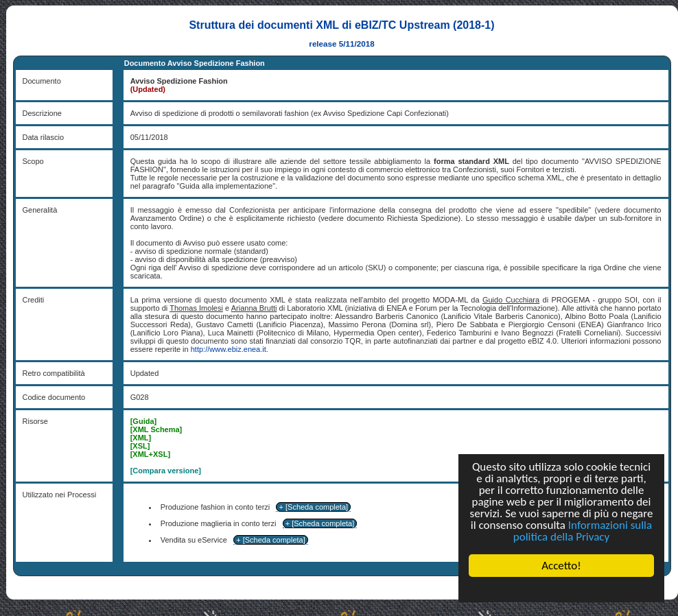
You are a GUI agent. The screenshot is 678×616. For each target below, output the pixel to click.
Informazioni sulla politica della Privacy (583, 531)
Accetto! (561, 566)
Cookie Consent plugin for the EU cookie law (561, 589)
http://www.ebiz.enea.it (229, 349)
